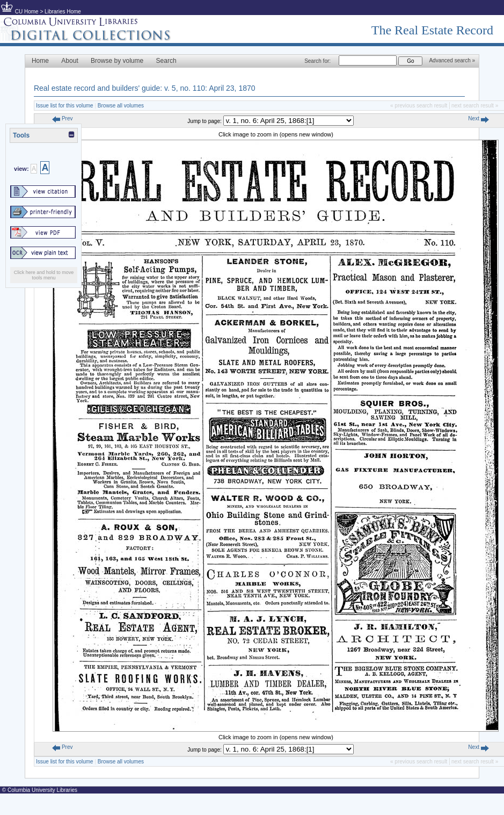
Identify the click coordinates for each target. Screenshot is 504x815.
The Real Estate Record (432, 30)
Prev (62, 118)
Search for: (317, 61)
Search (166, 61)
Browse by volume (117, 61)
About (70, 61)
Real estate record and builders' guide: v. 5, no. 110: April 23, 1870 (145, 88)
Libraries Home (63, 12)
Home (40, 61)
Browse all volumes (121, 106)
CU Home (27, 12)
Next (478, 118)
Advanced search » (452, 60)
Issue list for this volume (65, 106)
